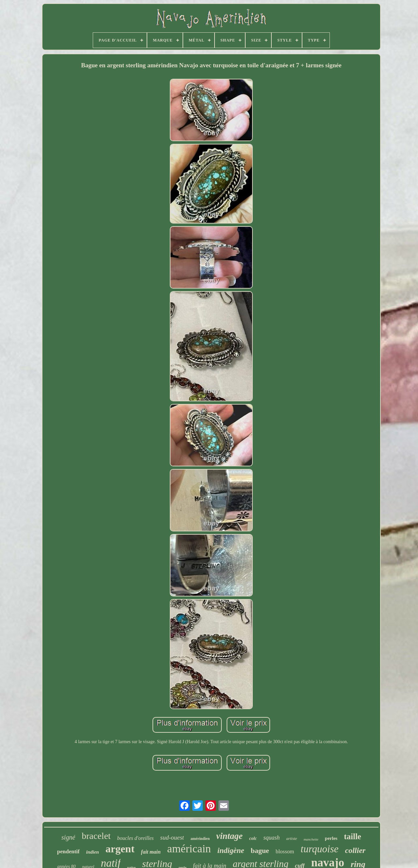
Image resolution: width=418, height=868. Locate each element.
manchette (311, 839)
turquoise (320, 849)
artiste (291, 838)
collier (355, 850)
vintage (229, 836)
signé (68, 837)
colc (253, 838)
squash (271, 838)
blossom (285, 851)
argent (120, 849)
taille (353, 836)
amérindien (200, 839)
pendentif (68, 851)
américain (189, 849)
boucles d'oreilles (136, 838)
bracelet (96, 836)
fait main (151, 852)
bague (260, 851)
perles (331, 838)
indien (93, 852)
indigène (231, 851)
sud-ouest (172, 837)
